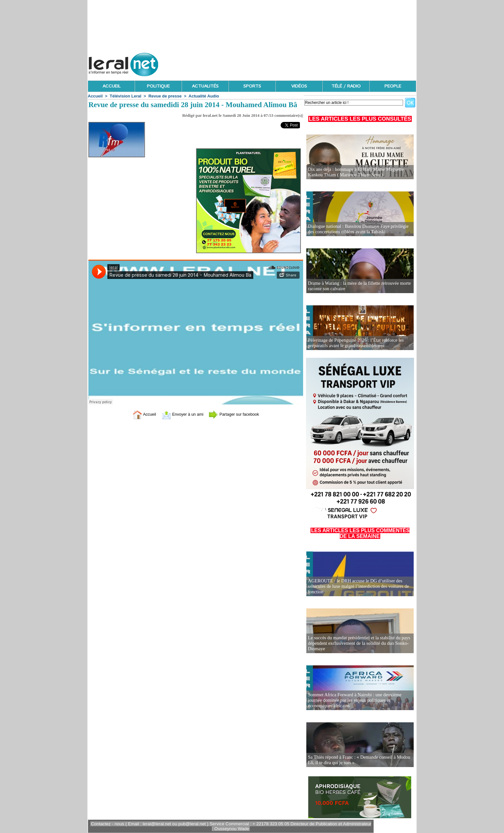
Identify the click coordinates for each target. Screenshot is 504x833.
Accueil (95, 96)
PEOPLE (393, 86)
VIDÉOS (299, 86)
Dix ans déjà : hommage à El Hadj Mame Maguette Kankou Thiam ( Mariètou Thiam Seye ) (354, 172)
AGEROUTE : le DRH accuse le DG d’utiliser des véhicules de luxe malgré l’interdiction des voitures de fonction (357, 587)
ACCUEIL (112, 86)
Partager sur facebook (239, 414)
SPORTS (252, 86)
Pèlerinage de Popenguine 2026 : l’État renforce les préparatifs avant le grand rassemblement (354, 343)
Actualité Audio (204, 96)
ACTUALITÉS (205, 86)
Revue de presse (165, 96)
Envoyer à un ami (180, 414)
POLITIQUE (158, 86)
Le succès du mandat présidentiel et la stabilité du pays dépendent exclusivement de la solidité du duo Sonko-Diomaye (357, 644)
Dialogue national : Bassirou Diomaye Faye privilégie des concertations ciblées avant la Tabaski (356, 229)
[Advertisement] (299, 63)
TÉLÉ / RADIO (346, 86)
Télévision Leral (125, 96)
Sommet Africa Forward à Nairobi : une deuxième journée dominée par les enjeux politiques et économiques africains (353, 701)
